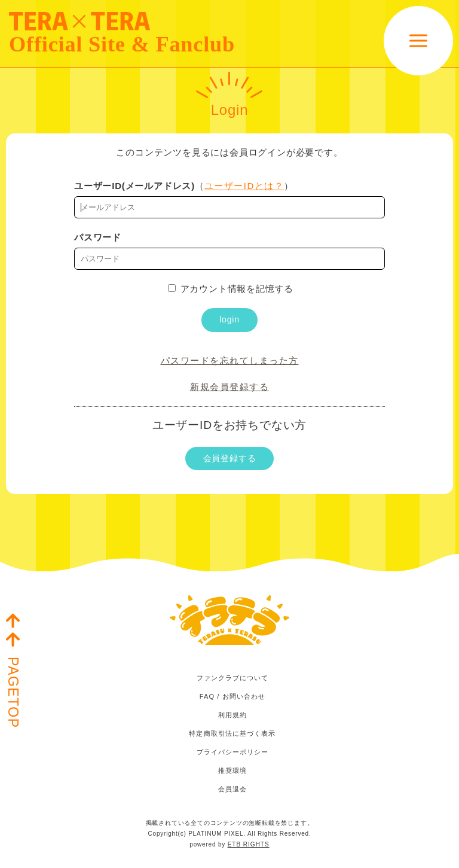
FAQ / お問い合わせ (232, 696)
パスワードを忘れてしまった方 (230, 360)
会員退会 (232, 789)
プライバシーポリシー (233, 752)
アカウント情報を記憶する (231, 289)
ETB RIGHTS (249, 844)
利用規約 (232, 715)
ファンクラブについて (233, 678)
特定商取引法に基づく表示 (232, 733)
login (229, 319)
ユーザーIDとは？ (244, 186)
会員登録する (230, 458)
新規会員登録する (229, 387)
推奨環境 (232, 770)
